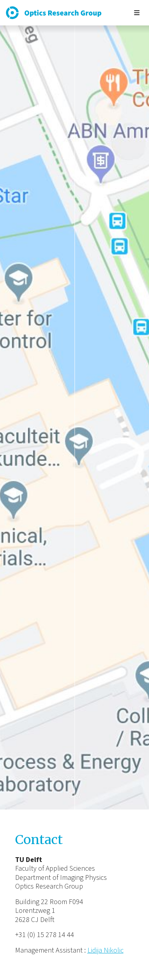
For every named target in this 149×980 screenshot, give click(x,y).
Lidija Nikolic (105, 950)
